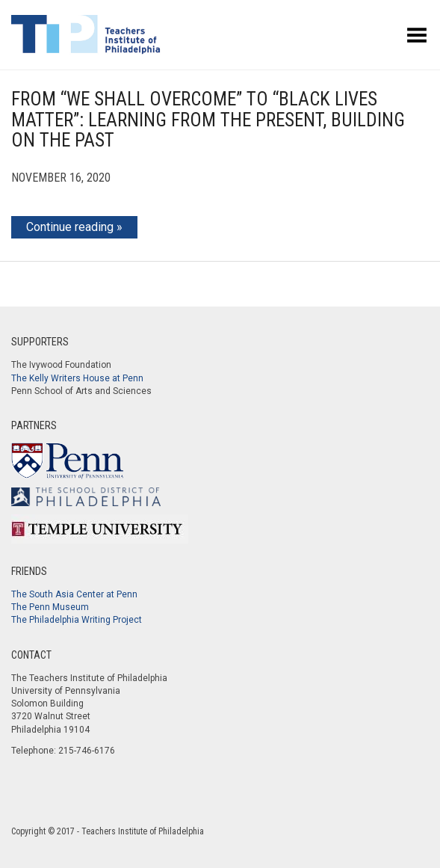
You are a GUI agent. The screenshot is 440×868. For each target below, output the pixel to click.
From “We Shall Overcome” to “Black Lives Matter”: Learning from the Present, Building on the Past (208, 120)
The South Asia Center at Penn (74, 594)
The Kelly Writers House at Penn (77, 378)
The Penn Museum (50, 607)
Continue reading (70, 227)
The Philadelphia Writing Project (77, 620)
